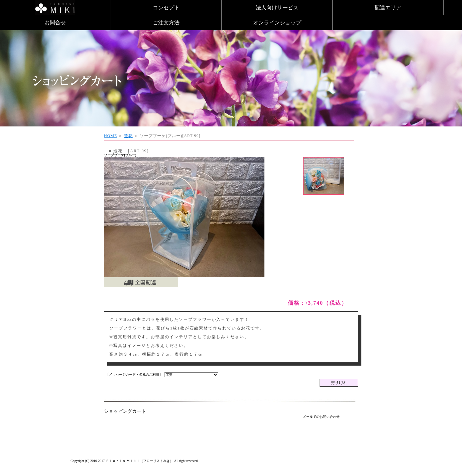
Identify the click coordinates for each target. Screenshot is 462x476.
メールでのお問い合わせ (321, 417)
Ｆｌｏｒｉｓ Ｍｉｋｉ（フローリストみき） (140, 461)
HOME (110, 136)
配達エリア (388, 8)
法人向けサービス (277, 8)
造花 (128, 136)
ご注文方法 (166, 23)
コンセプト (166, 8)
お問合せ (55, 23)
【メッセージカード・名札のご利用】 (134, 374)
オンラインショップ (277, 23)
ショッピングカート (125, 411)
